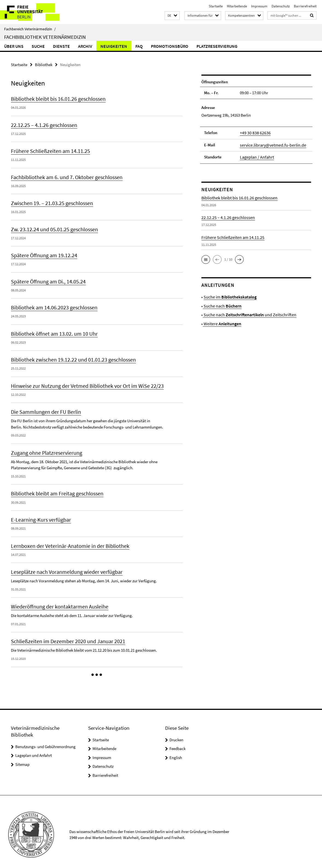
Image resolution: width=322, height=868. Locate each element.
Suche (38, 46)
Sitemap (22, 758)
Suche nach (221, 304)
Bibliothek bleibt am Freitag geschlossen (55, 489)
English (176, 751)
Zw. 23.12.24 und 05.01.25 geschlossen (52, 228)
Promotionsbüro (170, 46)
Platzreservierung (217, 46)
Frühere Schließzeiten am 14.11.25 (48, 150)
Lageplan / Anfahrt (256, 156)
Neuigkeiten (114, 46)
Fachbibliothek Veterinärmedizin (45, 37)
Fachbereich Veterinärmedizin (30, 29)
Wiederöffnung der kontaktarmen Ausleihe (56, 601)
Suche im (228, 296)
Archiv (85, 46)
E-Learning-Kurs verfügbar (40, 515)
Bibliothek (44, 64)
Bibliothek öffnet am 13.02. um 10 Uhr (51, 331)
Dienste (61, 46)
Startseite (216, 6)
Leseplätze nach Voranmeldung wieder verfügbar (64, 567)
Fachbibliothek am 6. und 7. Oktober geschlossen (64, 176)
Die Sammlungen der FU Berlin (44, 408)
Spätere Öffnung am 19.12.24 (42, 253)
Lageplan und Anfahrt (34, 749)
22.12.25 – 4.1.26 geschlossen (42, 124)
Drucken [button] (176, 733)
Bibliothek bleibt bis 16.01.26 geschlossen (56, 98)
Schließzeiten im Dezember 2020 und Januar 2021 (64, 636)
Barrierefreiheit (305, 6)
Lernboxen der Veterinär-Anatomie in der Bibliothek (67, 541)
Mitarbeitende (237, 6)
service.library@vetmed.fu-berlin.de (270, 144)
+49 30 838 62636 (254, 132)
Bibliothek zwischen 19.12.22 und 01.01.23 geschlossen (69, 356)
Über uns (14, 46)
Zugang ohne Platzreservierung (45, 449)
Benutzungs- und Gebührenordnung (45, 740)
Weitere (220, 322)
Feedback (178, 742)
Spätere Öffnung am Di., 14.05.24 (46, 279)
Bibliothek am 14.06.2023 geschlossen (51, 305)
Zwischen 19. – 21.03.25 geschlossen (50, 202)
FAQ (139, 46)
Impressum (259, 6)
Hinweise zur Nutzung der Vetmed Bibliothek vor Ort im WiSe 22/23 (83, 382)
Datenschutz (281, 6)
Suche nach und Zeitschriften (246, 313)
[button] (172, 16)
